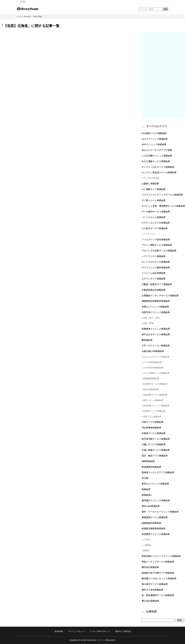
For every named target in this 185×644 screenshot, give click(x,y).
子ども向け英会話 (151, 178)
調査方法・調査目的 (123, 631)
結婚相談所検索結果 (151, 523)
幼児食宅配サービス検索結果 (156, 439)
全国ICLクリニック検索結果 (155, 307)
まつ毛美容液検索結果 (153, 368)
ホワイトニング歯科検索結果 (156, 268)
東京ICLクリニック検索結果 (155, 484)
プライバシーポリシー (76, 631)
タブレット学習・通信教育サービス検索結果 (163, 206)
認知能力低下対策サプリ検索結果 (158, 573)
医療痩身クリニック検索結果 (156, 329)
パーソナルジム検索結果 (154, 217)
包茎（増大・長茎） (152, 318)
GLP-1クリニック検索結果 (155, 139)
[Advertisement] (163, 75)
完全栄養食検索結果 (151, 428)
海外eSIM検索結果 (151, 506)
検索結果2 (147, 495)
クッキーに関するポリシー (100, 631)
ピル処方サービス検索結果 (155, 228)
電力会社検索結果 (150, 601)
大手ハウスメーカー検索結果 (156, 346)
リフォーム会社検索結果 (154, 273)
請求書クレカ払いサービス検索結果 (159, 578)
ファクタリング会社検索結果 (156, 239)
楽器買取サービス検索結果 (155, 395)
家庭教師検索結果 (151, 378)
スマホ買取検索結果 (152, 362)
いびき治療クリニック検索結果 (157, 156)
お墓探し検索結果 (150, 184)
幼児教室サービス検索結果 (155, 384)
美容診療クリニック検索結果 (156, 406)
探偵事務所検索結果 (151, 467)
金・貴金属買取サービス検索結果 (158, 595)
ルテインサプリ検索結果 (154, 279)
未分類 (145, 478)
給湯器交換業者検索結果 (154, 528)
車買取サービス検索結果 (154, 411)
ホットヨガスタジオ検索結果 (156, 262)
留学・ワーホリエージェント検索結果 (160, 512)
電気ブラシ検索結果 (152, 417)
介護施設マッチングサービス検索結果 (160, 296)
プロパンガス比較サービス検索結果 (159, 251)
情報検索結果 (148, 461)
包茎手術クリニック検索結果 (156, 312)
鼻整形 (146, 551)
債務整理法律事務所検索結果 (156, 301)
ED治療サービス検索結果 (154, 133)
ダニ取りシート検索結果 (154, 200)
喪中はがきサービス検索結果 (156, 334)
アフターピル (149, 234)
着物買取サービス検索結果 (155, 517)
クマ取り (147, 540)
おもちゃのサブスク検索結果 (156, 357)
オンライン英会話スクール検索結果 (159, 172)
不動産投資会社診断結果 (154, 290)
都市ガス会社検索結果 (152, 590)
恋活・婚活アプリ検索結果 (155, 456)
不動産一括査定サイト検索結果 (157, 284)
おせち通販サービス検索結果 (156, 161)
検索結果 (146, 489)
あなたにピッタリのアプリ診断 (157, 150)
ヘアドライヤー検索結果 (154, 256)
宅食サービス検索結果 (152, 422)
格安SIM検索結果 (151, 389)
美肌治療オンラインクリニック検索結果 (161, 556)
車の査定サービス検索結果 (155, 584)
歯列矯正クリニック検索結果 (156, 500)
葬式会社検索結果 (150, 567)
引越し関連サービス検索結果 (156, 450)
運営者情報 (59, 631)
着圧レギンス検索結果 (153, 400)
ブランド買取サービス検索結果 (157, 245)
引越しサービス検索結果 (154, 444)
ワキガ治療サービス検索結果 (156, 373)
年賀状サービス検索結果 (154, 433)
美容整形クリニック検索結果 (156, 534)
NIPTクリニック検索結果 (154, 144)
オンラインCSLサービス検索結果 (158, 167)
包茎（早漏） (149, 323)
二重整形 (147, 545)
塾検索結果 (147, 340)
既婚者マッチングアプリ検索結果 (158, 472)
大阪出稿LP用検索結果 (153, 351)
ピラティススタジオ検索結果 (156, 223)
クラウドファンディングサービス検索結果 (162, 195)
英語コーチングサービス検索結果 (158, 562)
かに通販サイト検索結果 (154, 189)
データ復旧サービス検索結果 (156, 212)
